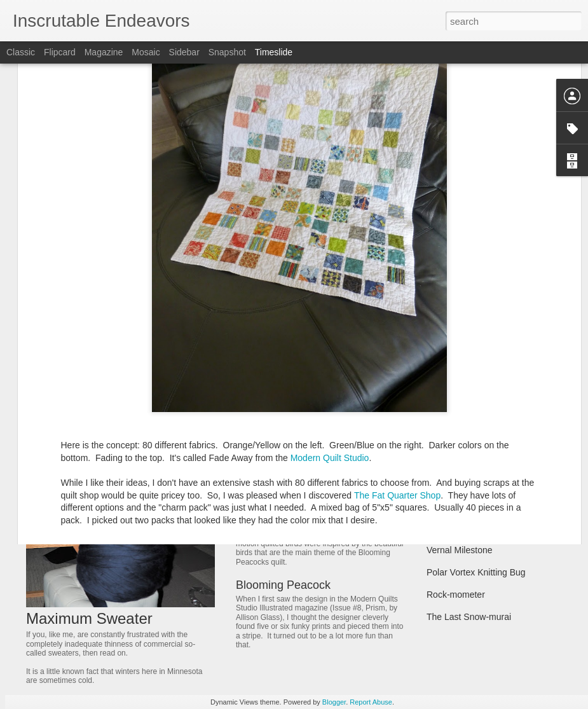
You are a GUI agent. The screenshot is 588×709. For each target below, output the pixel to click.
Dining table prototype (291, 419)
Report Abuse (371, 702)
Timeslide (274, 52)
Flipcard (60, 52)
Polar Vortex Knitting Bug (476, 572)
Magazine (104, 52)
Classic (21, 52)
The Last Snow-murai (469, 617)
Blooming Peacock (283, 585)
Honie (438, 483)
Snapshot (227, 52)
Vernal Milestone (460, 550)
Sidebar (184, 52)
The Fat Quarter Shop (397, 372)
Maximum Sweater (89, 618)
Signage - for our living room (482, 439)
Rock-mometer (456, 595)
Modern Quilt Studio (330, 334)
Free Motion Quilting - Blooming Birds (331, 502)
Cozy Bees (448, 528)
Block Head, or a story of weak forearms (506, 506)
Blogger (334, 702)
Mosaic (146, 52)
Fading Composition (466, 416)
